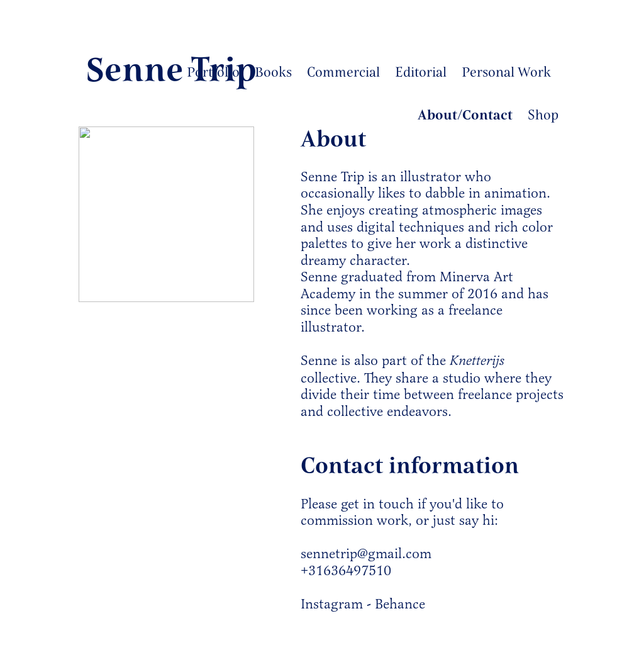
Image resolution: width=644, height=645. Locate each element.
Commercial (343, 72)
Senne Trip (171, 70)
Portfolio (213, 72)
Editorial (421, 72)
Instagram (332, 604)
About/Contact (465, 115)
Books (273, 72)
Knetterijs (477, 361)
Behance (400, 604)
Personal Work (506, 72)
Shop (543, 115)
